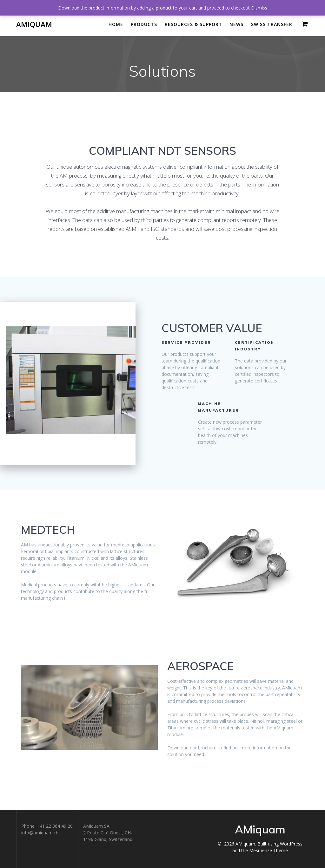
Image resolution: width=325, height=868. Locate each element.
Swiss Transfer (272, 24)
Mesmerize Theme (269, 850)
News (236, 24)
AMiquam (34, 24)
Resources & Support (193, 24)
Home (116, 24)
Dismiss (259, 8)
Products (144, 24)
